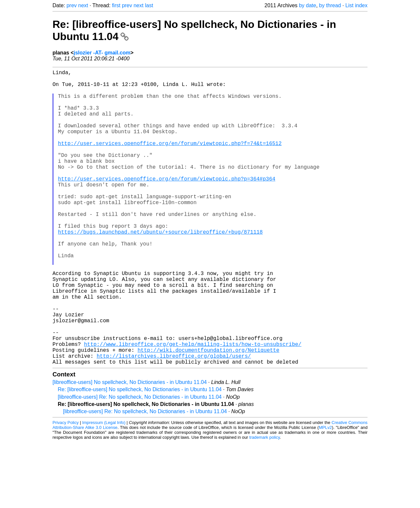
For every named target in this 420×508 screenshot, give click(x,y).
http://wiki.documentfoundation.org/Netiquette (208, 413)
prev (72, 5)
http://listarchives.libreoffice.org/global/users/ (174, 420)
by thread (330, 5)
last (149, 5)
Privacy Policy (66, 488)
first (116, 5)
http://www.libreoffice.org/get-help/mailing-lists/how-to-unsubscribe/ (193, 406)
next (83, 5)
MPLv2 (325, 493)
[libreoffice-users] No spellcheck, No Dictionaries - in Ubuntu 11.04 (130, 448)
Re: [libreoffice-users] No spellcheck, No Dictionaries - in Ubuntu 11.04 (140, 455)
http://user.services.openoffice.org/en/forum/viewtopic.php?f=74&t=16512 (170, 160)
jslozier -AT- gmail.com (102, 53)
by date (307, 5)
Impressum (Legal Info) (104, 488)
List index (356, 5)
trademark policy (265, 503)
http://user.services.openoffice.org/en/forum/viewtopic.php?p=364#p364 (167, 203)
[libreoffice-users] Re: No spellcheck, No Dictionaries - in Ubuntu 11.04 (140, 463)
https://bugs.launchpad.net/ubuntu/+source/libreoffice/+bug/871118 (160, 268)
